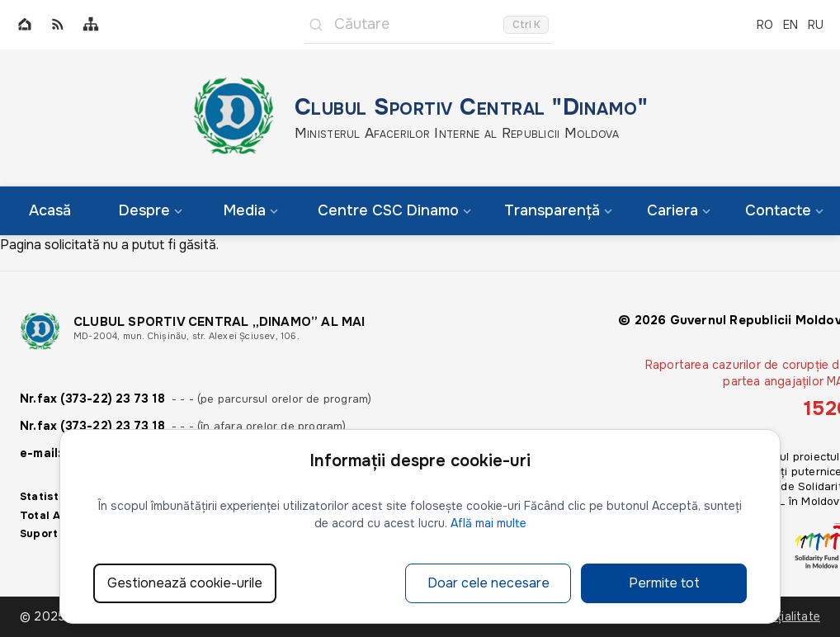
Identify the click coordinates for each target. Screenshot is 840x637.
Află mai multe (488, 523)
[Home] (25, 25)
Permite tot (664, 583)
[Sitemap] (91, 25)
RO (765, 25)
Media (251, 210)
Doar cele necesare (488, 583)
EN (790, 25)
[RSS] (58, 25)
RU (816, 25)
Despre (151, 210)
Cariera (679, 210)
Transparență (558, 210)
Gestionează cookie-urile (185, 583)
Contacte (784, 210)
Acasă (50, 210)
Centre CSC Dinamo (394, 210)
